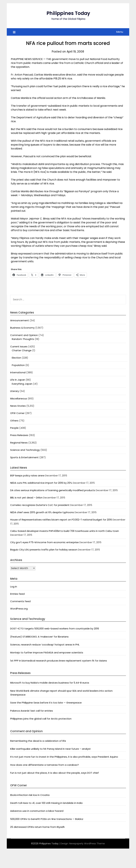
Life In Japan (18, 380)
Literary (15, 391)
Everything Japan (22, 384)
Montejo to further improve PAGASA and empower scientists (47, 652)
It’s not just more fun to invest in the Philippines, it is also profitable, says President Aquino (64, 757)
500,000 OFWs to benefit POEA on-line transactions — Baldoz (47, 819)
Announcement (20, 320)
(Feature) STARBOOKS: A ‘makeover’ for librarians (39, 637)
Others (14, 421)
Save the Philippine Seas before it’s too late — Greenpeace (46, 703)
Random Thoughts (23, 339)
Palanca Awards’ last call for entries (32, 711)
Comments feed (20, 601)
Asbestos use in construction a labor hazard (37, 811)
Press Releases (19, 435)
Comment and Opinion (24, 335)
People (14, 428)
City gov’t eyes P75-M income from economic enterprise (44, 542)
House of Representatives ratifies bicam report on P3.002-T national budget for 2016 (61, 520)
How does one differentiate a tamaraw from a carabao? (44, 765)
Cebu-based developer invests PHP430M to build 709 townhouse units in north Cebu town (65, 531)
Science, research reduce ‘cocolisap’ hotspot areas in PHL (45, 645)
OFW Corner (17, 413)
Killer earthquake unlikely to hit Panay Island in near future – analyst (50, 749)
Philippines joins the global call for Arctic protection (41, 719)
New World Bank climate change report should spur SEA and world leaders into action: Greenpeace (62, 693)
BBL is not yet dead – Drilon (26, 498)
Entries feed (17, 594)
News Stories (18, 406)
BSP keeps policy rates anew (27, 475)
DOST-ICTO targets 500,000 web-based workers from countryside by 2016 (55, 629)
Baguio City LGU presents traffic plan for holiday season (44, 550)
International (18, 372)
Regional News (19, 443)
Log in (14, 587)
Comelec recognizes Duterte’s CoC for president (40, 505)
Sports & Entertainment (24, 457)
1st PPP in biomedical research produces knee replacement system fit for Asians (59, 661)
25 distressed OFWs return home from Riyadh (37, 827)
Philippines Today (68, 13)
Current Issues (19, 346)
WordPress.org (19, 609)
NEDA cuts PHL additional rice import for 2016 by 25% (41, 483)
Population (18, 365)
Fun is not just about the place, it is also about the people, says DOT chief (54, 773)
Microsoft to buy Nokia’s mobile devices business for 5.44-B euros (50, 683)
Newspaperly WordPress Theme (87, 844)
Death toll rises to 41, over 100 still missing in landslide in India (46, 803)
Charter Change (22, 350)
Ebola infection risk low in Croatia (30, 795)
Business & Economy (22, 328)
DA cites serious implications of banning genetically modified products (53, 490)
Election (16, 358)
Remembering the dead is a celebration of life (38, 741)
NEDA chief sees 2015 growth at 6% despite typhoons (42, 512)
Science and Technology (25, 450)
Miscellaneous (19, 399)
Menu (120, 32)
